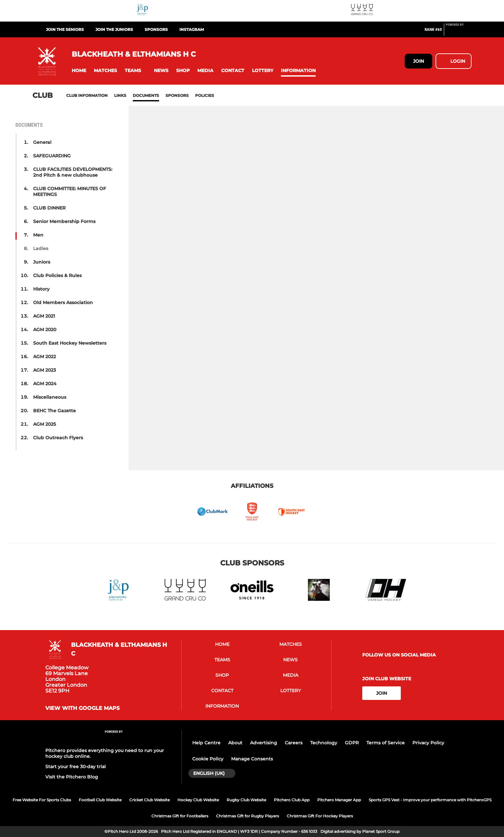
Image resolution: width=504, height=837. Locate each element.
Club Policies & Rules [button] (57, 275)
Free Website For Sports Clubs (42, 800)
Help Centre (206, 743)
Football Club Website (100, 800)
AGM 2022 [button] (45, 357)
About (235, 743)
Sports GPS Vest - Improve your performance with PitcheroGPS (430, 800)
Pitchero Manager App (339, 800)
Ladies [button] (41, 248)
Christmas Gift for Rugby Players (248, 816)
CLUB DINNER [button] (49, 208)
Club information (87, 95)
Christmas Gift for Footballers (180, 816)
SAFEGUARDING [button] (52, 156)
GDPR (352, 743)
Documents (146, 95)
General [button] (42, 142)
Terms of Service (386, 743)
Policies (205, 95)
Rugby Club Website (246, 800)
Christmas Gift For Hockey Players (320, 816)
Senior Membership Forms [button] (64, 221)
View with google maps (82, 708)
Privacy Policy (428, 743)
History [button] (41, 289)
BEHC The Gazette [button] (54, 411)
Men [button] (38, 235)
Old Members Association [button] (63, 302)
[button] (79, 71)
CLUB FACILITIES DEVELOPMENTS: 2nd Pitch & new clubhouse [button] (73, 172)
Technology (324, 743)
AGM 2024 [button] (45, 384)
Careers (294, 743)
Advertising (264, 743)
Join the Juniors (114, 29)
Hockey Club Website (198, 800)
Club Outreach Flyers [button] (58, 438)
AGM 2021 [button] (44, 316)
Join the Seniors (65, 29)
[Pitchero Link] (459, 32)
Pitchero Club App (292, 800)
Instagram (192, 29)
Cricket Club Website (149, 800)
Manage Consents (252, 759)
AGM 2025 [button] (45, 424)
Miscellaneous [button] (50, 397)
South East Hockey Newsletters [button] (70, 343)
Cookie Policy (208, 759)
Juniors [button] (42, 262)
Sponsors (156, 29)
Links (120, 95)
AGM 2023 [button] (45, 370)
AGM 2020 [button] (45, 330)
